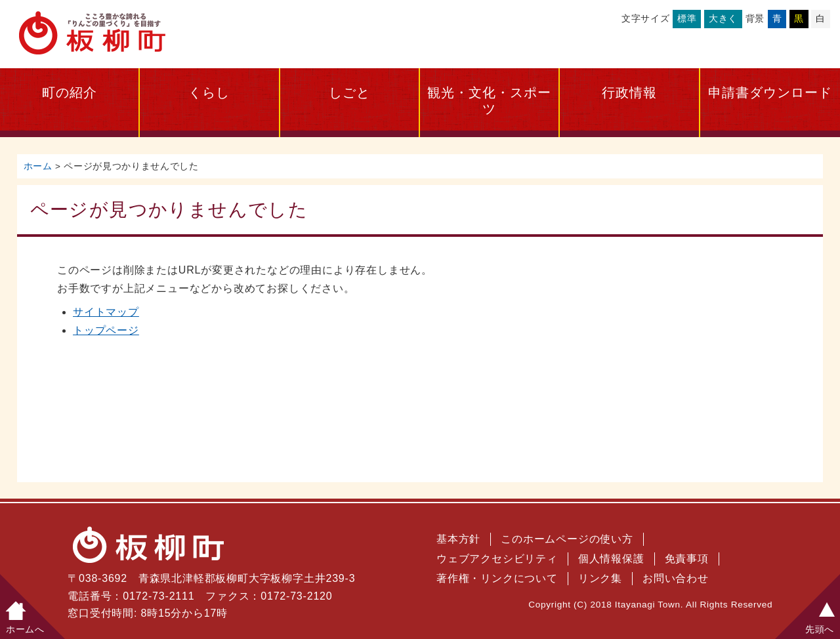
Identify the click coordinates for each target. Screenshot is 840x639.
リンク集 (600, 578)
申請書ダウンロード (770, 93)
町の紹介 (70, 93)
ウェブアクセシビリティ (497, 559)
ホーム (38, 166)
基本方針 (458, 539)
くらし (209, 93)
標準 (687, 18)
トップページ (106, 330)
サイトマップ (106, 312)
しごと (349, 93)
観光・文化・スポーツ (489, 101)
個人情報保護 (611, 559)
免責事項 (687, 559)
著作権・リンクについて (497, 578)
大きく (723, 18)
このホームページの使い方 (567, 539)
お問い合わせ (676, 578)
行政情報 (629, 93)
